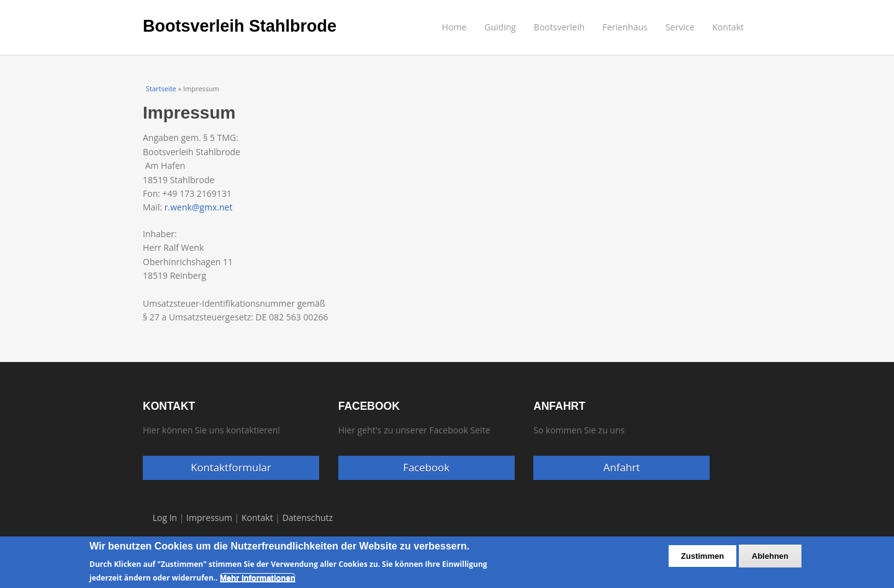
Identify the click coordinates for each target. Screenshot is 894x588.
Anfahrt (622, 467)
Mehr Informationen (257, 583)
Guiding (500, 27)
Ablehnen (770, 561)
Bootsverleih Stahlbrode (240, 26)
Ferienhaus (625, 27)
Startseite (161, 88)
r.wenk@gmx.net (199, 207)
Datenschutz (308, 518)
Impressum (209, 518)
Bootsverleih (559, 27)
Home (454, 27)
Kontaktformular (231, 467)
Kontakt (728, 27)
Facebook (426, 467)
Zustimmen (702, 561)
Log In (165, 518)
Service (680, 27)
